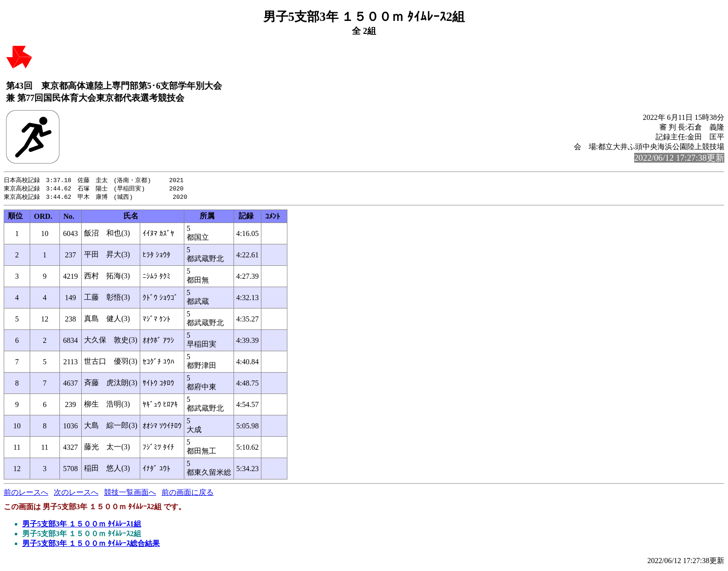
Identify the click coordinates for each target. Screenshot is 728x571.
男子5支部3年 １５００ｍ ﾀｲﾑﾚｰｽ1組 (82, 525)
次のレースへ (76, 494)
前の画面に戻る (188, 494)
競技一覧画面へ (130, 494)
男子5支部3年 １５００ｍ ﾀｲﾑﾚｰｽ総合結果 (91, 545)
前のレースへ (26, 494)
